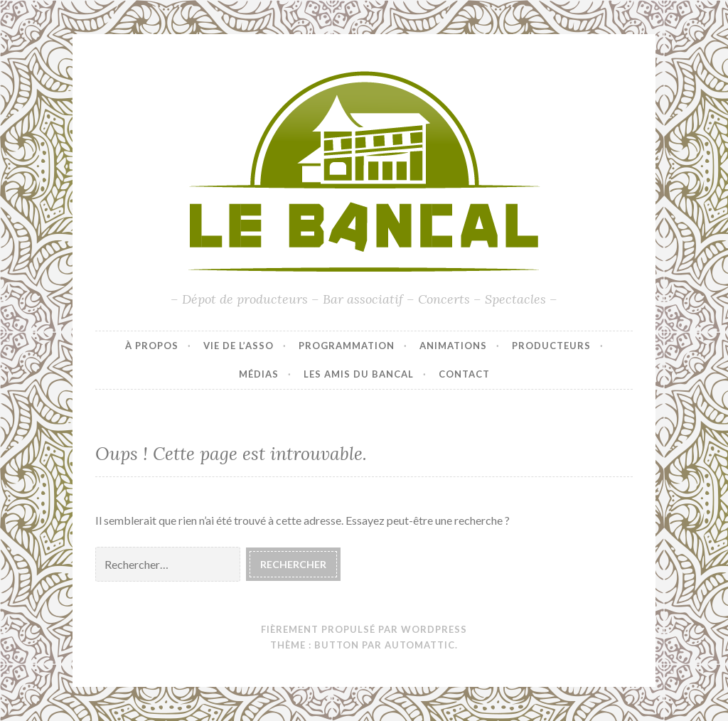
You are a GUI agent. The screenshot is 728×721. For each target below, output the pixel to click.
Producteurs (551, 346)
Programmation (347, 346)
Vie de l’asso (239, 346)
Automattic (420, 645)
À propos (152, 346)
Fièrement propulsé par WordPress (364, 629)
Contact (464, 374)
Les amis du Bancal (359, 374)
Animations (453, 346)
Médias (259, 374)
